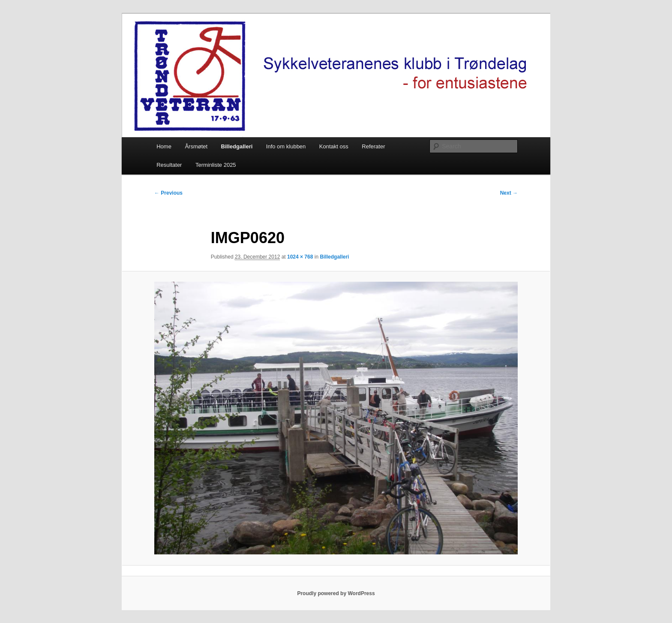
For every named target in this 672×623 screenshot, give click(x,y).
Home (164, 146)
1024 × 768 (300, 257)
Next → (509, 193)
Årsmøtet (196, 146)
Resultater (169, 165)
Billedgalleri (237, 146)
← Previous (168, 193)
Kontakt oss (334, 146)
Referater (373, 146)
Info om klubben (286, 146)
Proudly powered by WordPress (336, 593)
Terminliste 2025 (216, 165)
